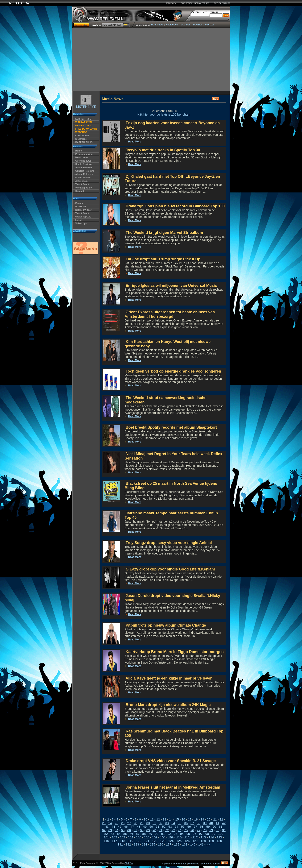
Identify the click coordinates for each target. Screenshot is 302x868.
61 (221, 827)
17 (190, 819)
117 (115, 841)
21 (215, 819)
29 (142, 823)
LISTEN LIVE (86, 105)
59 (208, 827)
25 (116, 823)
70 (154, 830)
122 (155, 841)
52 (164, 827)
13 (164, 819)
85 (125, 834)
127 (195, 841)
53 (170, 827)
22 (221, 819)
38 (199, 823)
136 (161, 844)
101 (106, 837)
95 (188, 834)
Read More (134, 142)
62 (104, 830)
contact (216, 864)
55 (183, 827)
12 (158, 819)
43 (107, 827)
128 (203, 841)
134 (144, 844)
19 (202, 819)
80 (218, 830)
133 (136, 844)
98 (207, 834)
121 (147, 841)
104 (130, 837)
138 (177, 844)
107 (155, 837)
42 (224, 823)
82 (106, 834)
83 (112, 834)
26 (123, 823)
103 (123, 837)
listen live (193, 864)
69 (148, 830)
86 (131, 834)
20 (209, 819)
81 (224, 830)
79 (211, 830)
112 (195, 837)
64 (116, 830)
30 (148, 823)
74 (180, 830)
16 (183, 819)
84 (119, 834)
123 (163, 841)
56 (189, 827)
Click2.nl (129, 863)
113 (203, 837)
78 (205, 830)
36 (186, 823)
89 (150, 834)
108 (163, 837)
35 (180, 823)
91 (163, 834)
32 (161, 823)
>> (208, 844)
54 (177, 827)
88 (144, 834)
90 (157, 834)
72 (167, 830)
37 (192, 823)
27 (129, 823)
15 (177, 819)
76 (192, 830)
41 (218, 823)
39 (205, 823)
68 (142, 830)
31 (154, 823)
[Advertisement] (151, 59)
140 (193, 844)
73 (173, 830)
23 (104, 823)
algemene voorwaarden (174, 864)
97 (201, 834)
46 (126, 827)
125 (179, 841)
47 (132, 827)
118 (123, 841)
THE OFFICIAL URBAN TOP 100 (195, 3)
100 (221, 834)
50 (151, 827)
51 (158, 827)
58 (202, 827)
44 (113, 827)
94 (182, 834)
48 (138, 827)
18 (196, 819)
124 (171, 841)
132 (128, 844)
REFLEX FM (171, 3)
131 (120, 844)
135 (153, 844)
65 (123, 830)
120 (139, 841)
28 (135, 823)
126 (187, 841)
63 (110, 830)
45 (120, 827)
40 (211, 823)
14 (171, 819)
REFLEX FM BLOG (222, 3)
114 (211, 837)
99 (214, 834)
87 (138, 834)
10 (145, 819)
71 (161, 830)
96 (195, 834)
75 (186, 830)
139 (185, 844)
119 (130, 841)
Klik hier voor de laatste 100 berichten (164, 114)
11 (152, 819)
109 (171, 837)
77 (199, 830)
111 (187, 837)
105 (139, 837)
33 (167, 823)
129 (211, 841)
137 (169, 844)
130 (219, 841)
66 (129, 830)
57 (195, 827)
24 (110, 823)
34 (173, 823)
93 (176, 834)
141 (201, 844)
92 (169, 834)
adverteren (205, 864)
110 (179, 837)
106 (147, 837)
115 (219, 837)
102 (115, 837)
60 (214, 827)
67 (135, 830)
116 (106, 841)
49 (145, 827)
